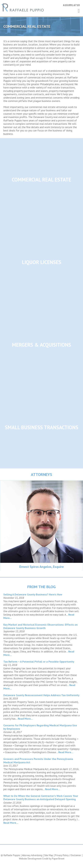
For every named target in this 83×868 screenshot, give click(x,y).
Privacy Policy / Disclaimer (68, 855)
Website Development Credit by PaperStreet (42, 859)
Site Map (49, 855)
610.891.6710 (71, 5)
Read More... (25, 719)
